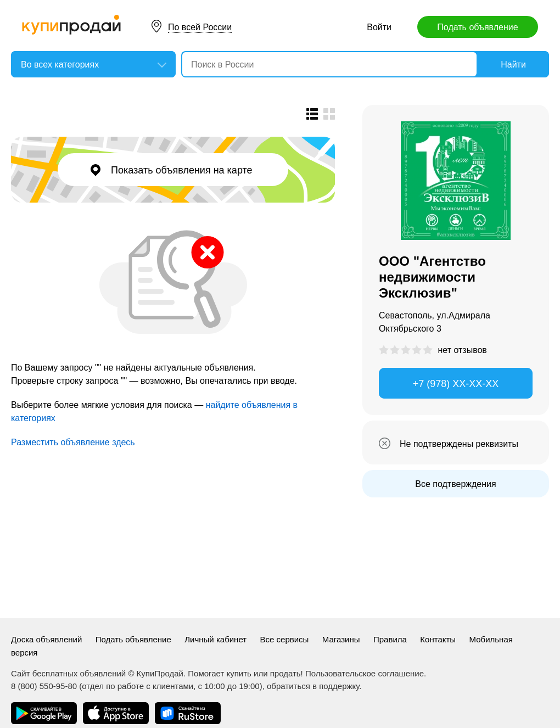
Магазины (341, 639)
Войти (379, 27)
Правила (390, 639)
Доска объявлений (46, 639)
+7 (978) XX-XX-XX (456, 384)
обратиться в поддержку (313, 686)
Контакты (438, 639)
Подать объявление (477, 27)
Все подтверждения (455, 484)
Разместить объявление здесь (73, 442)
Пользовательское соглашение (365, 673)
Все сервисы (285, 639)
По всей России (200, 27)
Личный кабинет (215, 639)
